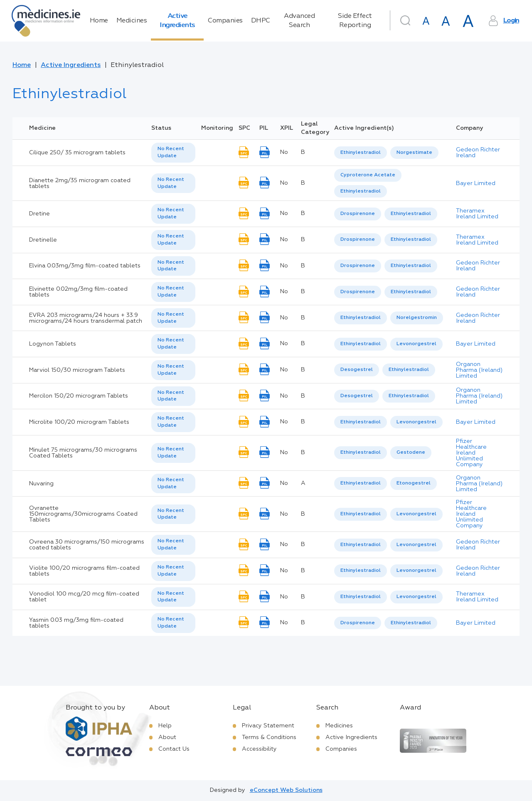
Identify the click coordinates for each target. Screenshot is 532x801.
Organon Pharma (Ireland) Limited (479, 370)
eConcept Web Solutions (286, 790)
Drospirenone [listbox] (358, 214)
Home (99, 21)
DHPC (261, 21)
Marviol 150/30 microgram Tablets (77, 370)
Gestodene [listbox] (411, 452)
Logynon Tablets (53, 344)
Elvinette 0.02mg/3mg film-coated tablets (78, 292)
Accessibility (259, 749)
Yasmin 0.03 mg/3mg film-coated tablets (76, 623)
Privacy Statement (268, 726)
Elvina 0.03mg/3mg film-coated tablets (85, 266)
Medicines (132, 21)
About (167, 737)
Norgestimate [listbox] (414, 153)
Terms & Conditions (269, 737)
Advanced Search (299, 21)
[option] (361, 153)
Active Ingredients (177, 21)
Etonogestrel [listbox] (414, 483)
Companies (225, 21)
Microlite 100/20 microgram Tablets (79, 422)
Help (165, 726)
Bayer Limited (476, 183)
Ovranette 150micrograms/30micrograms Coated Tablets (83, 514)
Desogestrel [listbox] (357, 370)
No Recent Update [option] (171, 152)
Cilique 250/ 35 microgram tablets (77, 153)
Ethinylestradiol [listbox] (361, 153)
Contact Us (174, 749)
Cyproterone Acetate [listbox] (368, 175)
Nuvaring (41, 484)
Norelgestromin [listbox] (417, 318)
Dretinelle (43, 240)
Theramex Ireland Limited (477, 214)
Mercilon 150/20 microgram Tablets (79, 396)
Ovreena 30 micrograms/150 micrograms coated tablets (87, 545)
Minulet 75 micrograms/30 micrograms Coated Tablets (83, 453)
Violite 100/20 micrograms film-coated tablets (84, 571)
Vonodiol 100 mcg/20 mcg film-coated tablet (84, 597)
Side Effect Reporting (355, 21)
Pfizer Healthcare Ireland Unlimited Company (471, 453)
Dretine (39, 214)
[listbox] (173, 153)
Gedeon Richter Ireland (478, 153)
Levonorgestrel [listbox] (416, 344)
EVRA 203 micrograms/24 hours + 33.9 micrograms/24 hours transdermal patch (86, 318)
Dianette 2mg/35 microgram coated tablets (80, 183)
